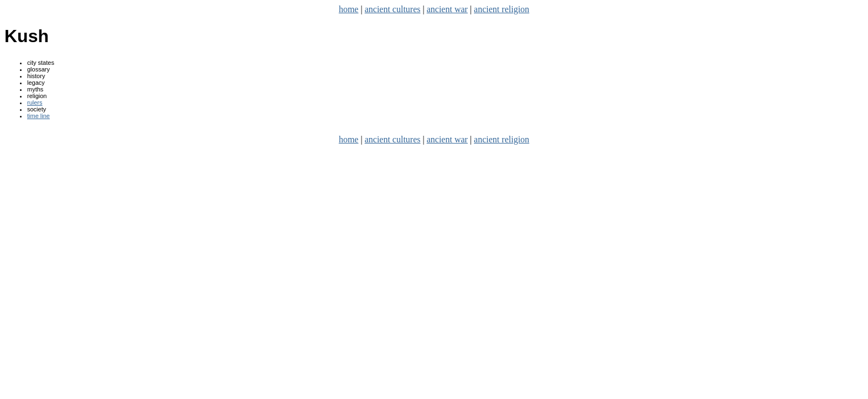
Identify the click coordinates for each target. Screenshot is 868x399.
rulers (35, 103)
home (349, 9)
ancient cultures (393, 9)
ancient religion (502, 9)
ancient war (447, 9)
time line (38, 116)
